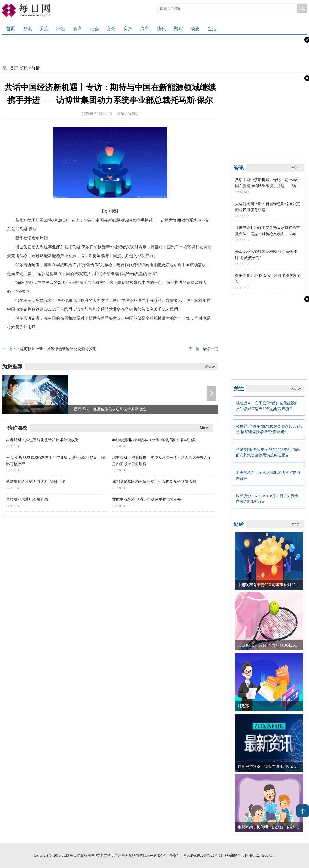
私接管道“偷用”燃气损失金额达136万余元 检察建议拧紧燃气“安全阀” (269, 429)
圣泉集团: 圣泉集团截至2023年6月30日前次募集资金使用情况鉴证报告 (268, 452)
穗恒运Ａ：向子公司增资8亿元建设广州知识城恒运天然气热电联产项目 (267, 406)
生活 (212, 29)
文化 (111, 29)
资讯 (27, 29)
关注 (44, 29)
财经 (61, 29)
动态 (195, 29)
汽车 (145, 29)
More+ (210, 366)
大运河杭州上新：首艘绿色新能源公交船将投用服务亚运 (49, 349)
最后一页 (203, 349)
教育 (78, 29)
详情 (36, 68)
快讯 (161, 29)
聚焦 (178, 29)
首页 (10, 29)
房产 (128, 29)
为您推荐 (12, 367)
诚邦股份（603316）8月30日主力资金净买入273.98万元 (267, 499)
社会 (94, 29)
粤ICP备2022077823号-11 (203, 855)
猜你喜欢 (18, 428)
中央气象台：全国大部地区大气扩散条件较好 (268, 476)
